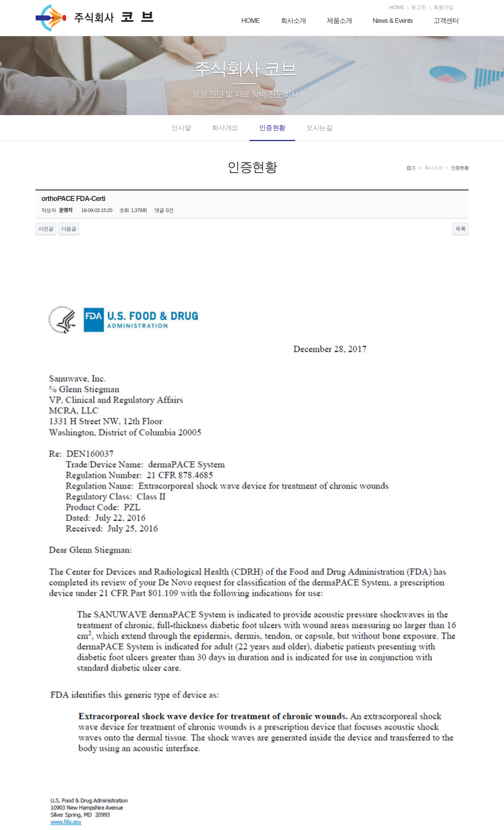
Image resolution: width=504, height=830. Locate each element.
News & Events (393, 21)
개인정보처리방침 (411, 782)
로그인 (419, 7)
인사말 (181, 132)
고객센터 (446, 21)
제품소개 (339, 21)
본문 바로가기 (0, 0)
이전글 (46, 229)
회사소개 (293, 21)
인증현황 (272, 132)
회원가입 (444, 7)
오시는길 (320, 132)
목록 (460, 229)
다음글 (69, 229)
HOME (397, 7)
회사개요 (225, 132)
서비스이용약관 (450, 782)
